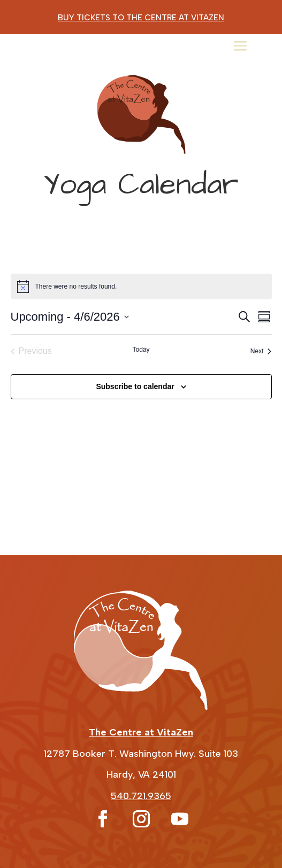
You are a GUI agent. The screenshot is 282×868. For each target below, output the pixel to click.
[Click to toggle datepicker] (70, 317)
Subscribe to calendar (135, 386)
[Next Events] (261, 351)
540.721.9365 (141, 796)
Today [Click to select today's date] (141, 350)
